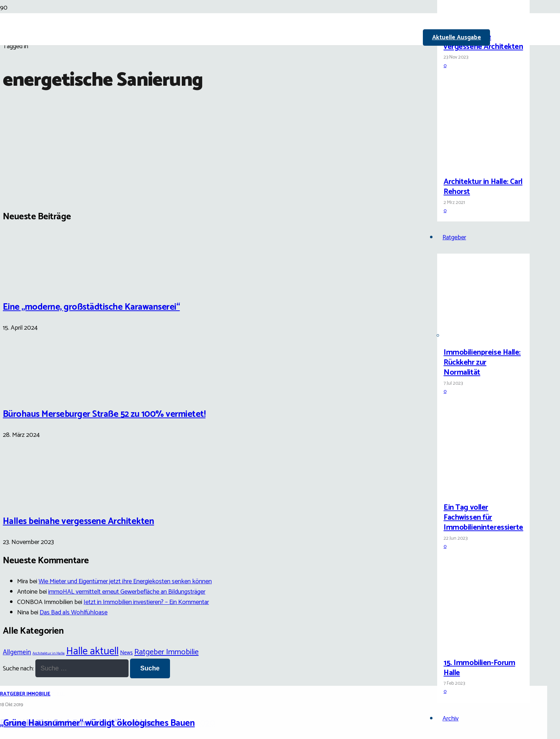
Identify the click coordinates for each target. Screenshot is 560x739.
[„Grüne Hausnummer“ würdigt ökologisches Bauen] (183, 364)
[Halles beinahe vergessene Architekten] (470, 20)
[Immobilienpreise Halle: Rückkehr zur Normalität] (470, 336)
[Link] (244, 83)
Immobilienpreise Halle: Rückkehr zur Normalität (482, 363)
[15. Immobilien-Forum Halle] (470, 646)
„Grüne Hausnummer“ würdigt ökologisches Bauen (97, 723)
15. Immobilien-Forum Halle (479, 668)
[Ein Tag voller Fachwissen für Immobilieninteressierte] (470, 491)
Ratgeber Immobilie (25, 694)
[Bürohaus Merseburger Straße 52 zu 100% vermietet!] (30, 391)
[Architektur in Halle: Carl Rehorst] (470, 165)
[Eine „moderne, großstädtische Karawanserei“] (30, 284)
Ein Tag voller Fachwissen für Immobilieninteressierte (483, 518)
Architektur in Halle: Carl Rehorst (483, 187)
